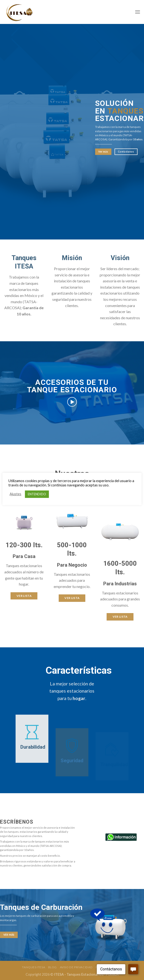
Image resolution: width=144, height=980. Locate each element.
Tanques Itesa (34, 966)
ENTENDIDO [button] (37, 494)
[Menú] (138, 12)
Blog (52, 966)
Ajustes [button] (15, 494)
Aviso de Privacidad (76, 966)
